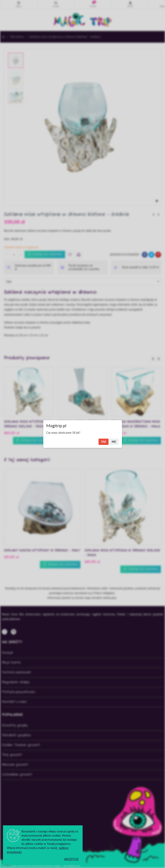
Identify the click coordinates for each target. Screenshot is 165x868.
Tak (104, 442)
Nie (114, 442)
